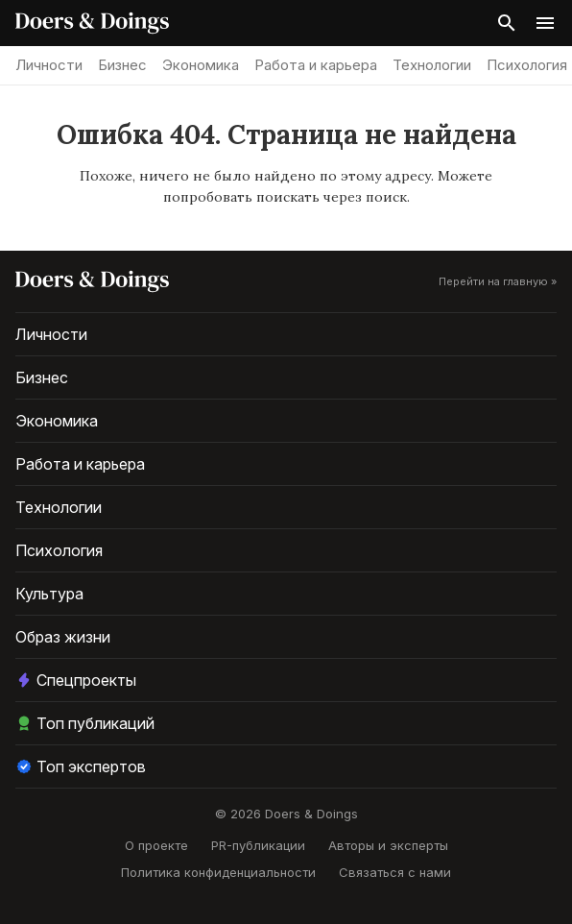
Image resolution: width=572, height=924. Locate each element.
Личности (49, 65)
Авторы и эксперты (388, 845)
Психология (527, 65)
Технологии (432, 65)
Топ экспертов (81, 766)
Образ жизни (63, 637)
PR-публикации (258, 845)
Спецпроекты (76, 680)
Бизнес (122, 65)
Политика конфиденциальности (218, 872)
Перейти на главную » (498, 281)
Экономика (201, 65)
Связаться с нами (395, 872)
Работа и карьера (316, 65)
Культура (49, 594)
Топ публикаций (85, 723)
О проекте (156, 845)
